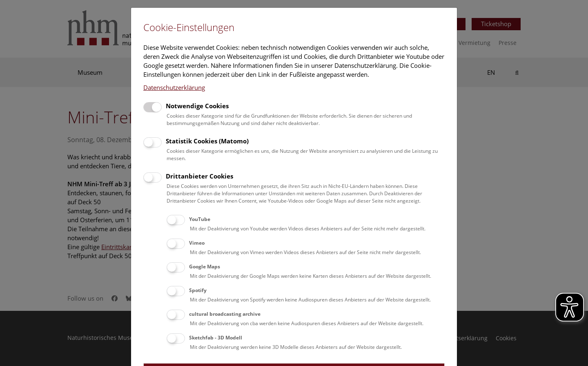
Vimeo (197, 243)
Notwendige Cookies (197, 106)
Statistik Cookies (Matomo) (207, 141)
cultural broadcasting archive (225, 314)
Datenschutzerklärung (174, 87)
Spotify (198, 290)
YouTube (200, 219)
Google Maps (205, 267)
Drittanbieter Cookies (199, 176)
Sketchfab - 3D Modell (216, 338)
